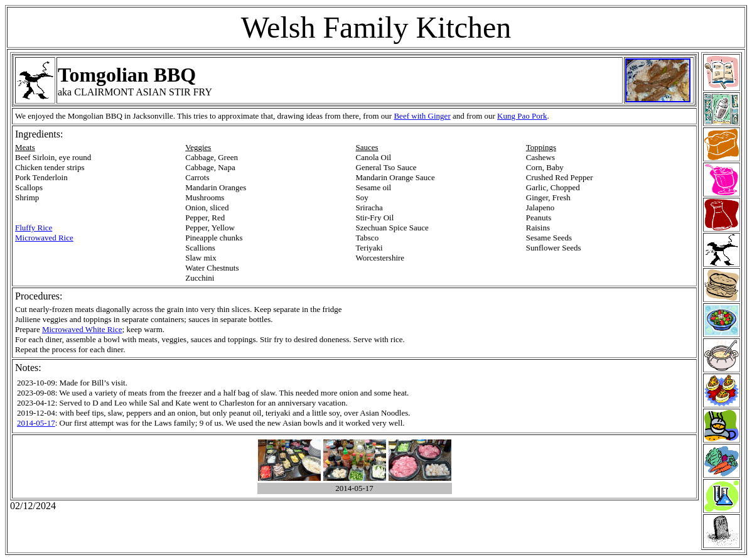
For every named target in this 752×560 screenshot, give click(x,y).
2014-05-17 (36, 423)
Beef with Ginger (422, 116)
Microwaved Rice (44, 238)
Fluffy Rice (34, 228)
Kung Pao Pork (522, 116)
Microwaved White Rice (82, 329)
